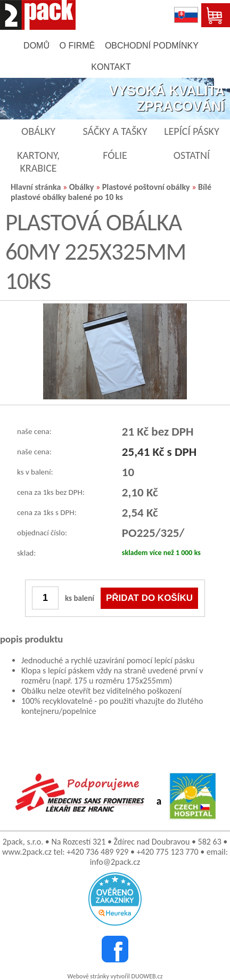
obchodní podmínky (152, 46)
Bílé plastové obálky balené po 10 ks (111, 192)
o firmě (77, 46)
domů (36, 46)
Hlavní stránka (36, 187)
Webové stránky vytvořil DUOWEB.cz (115, 976)
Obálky (82, 187)
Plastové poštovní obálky (146, 187)
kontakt (111, 67)
